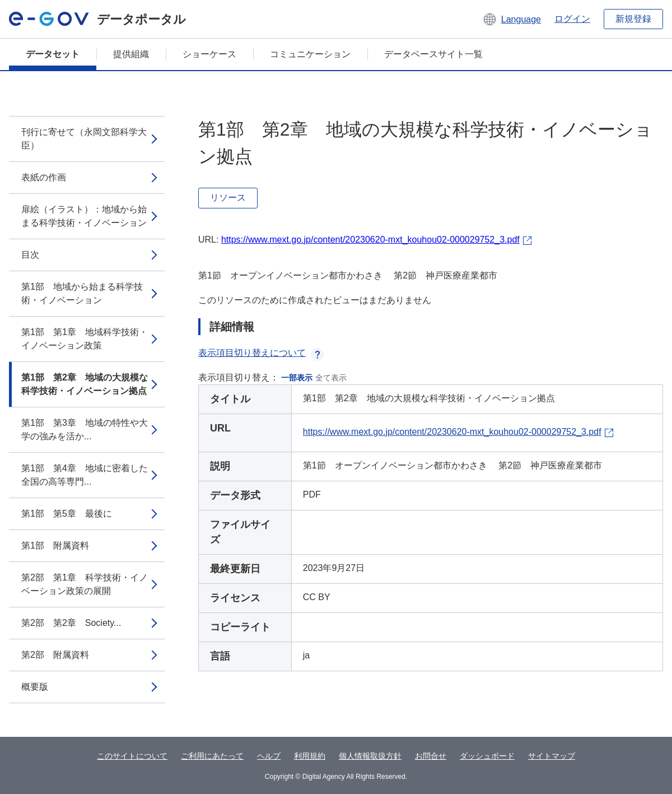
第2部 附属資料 (55, 655)
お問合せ (431, 756)
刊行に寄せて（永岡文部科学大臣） (84, 139)
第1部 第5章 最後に (67, 514)
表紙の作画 (44, 177)
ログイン (572, 19)
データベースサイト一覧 (433, 54)
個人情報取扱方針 (370, 756)
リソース (228, 198)
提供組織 (131, 54)
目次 (30, 255)
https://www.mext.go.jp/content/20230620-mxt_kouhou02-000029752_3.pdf (370, 240)
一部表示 (297, 378)
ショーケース (209, 54)
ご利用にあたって (212, 756)
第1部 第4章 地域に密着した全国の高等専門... (85, 475)
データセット (53, 54)
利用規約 (310, 756)
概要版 (35, 687)
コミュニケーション (310, 54)
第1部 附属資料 (55, 545)
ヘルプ (269, 756)
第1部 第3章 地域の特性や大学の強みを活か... (85, 429)
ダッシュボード (487, 756)
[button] (512, 19)
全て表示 (331, 378)
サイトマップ (552, 756)
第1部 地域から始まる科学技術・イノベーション (82, 293)
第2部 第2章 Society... (71, 623)
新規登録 (633, 19)
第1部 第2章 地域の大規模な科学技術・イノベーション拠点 (85, 384)
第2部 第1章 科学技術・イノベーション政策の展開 (85, 584)
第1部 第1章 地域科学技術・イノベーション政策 (85, 339)
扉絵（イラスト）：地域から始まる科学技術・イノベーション (84, 216)
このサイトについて (132, 756)
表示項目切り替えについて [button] (261, 353)
